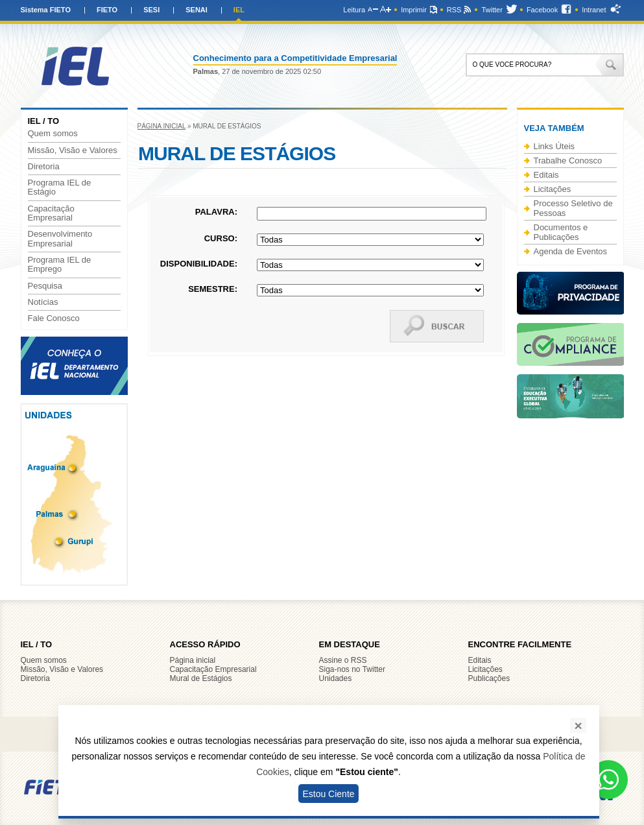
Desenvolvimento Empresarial (60, 239)
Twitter (492, 10)
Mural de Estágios (201, 678)
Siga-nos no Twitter (352, 669)
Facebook (542, 10)
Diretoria (44, 167)
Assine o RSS (343, 660)
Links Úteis (555, 146)
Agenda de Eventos (570, 251)
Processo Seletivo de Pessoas (573, 208)
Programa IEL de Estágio (60, 187)
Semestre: (213, 289)
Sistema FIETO (46, 10)
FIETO (107, 10)
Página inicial (162, 126)
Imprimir (414, 10)
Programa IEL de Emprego (60, 265)
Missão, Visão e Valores (73, 150)
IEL (239, 10)
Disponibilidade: (199, 264)
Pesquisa (45, 286)
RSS (454, 10)
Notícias (43, 302)
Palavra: (216, 212)
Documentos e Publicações (561, 232)
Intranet (594, 10)
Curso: (221, 238)
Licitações (553, 189)
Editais (546, 175)
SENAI (197, 10)
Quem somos (53, 134)
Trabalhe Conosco (568, 161)
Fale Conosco (54, 318)
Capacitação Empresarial (51, 213)
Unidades (336, 678)
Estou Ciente (328, 794)
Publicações (489, 678)
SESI (151, 10)
